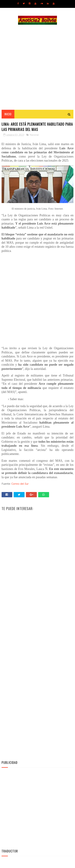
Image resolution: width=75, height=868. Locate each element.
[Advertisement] (37, 67)
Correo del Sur (20, 484)
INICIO (8, 114)
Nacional (34, 135)
